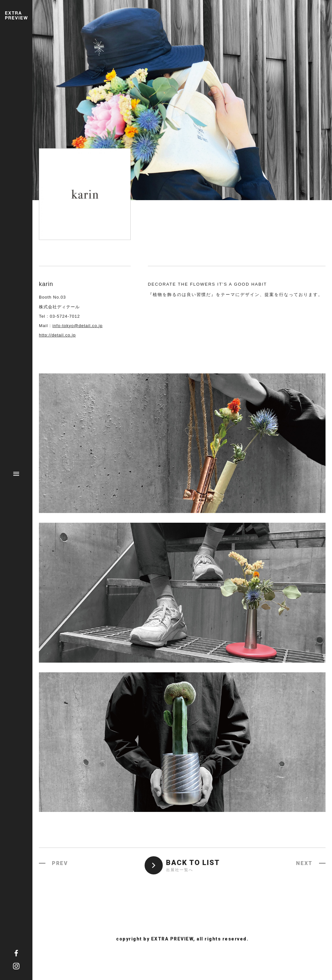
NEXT (304, 863)
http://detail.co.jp (57, 335)
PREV (60, 863)
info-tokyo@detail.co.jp (78, 326)
